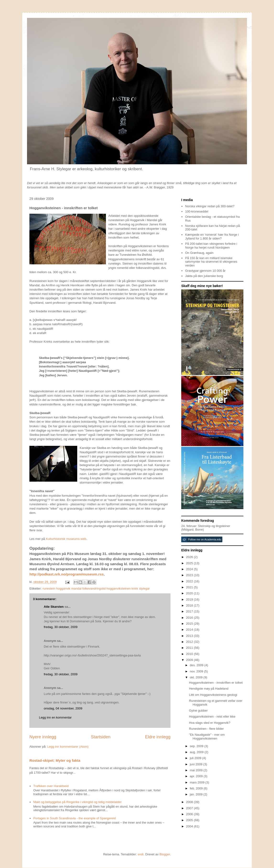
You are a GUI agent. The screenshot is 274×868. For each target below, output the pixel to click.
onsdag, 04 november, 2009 (63, 708)
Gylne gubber (198, 711)
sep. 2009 (197, 746)
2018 (190, 605)
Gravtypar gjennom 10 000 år (205, 271)
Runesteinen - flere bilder (206, 729)
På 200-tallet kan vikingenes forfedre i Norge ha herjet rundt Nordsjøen (211, 246)
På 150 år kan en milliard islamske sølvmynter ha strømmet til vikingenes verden (211, 262)
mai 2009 (197, 770)
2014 (190, 630)
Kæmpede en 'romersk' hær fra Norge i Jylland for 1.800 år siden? (212, 237)
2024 (190, 569)
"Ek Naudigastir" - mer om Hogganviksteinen (207, 737)
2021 (190, 587)
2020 (190, 593)
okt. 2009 (197, 677)
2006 (190, 814)
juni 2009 (197, 764)
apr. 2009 (197, 776)
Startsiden (101, 737)
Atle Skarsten (54, 607)
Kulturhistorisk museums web (66, 539)
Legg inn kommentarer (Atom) (68, 747)
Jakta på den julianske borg (204, 276)
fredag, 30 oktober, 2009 (61, 627)
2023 (190, 575)
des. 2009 (197, 665)
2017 (190, 611)
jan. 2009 (197, 794)
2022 (190, 581)
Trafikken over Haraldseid (51, 786)
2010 (190, 654)
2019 (190, 599)
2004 (190, 826)
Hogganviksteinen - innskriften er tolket (216, 683)
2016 (190, 618)
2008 (190, 802)
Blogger (165, 854)
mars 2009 (198, 782)
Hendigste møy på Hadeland (209, 689)
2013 (190, 636)
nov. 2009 (197, 671)
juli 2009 (196, 758)
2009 (190, 660)
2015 (190, 624)
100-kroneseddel (197, 211)
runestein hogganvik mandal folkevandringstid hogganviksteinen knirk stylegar (96, 588)
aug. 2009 (197, 752)
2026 (190, 557)
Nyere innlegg (43, 737)
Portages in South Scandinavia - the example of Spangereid (74, 818)
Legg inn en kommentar (55, 717)
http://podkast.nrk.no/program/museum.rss (67, 574)
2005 (190, 820)
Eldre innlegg (158, 737)
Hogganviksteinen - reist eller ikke (212, 716)
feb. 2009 (197, 788)
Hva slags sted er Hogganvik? (210, 723)
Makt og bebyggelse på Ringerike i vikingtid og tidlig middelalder (77, 802)
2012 (190, 642)
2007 (190, 808)
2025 (190, 563)
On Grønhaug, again (199, 253)
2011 (190, 648)
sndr (141, 854)
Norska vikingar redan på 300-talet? (210, 206)
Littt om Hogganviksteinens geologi (213, 695)
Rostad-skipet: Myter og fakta (55, 760)
